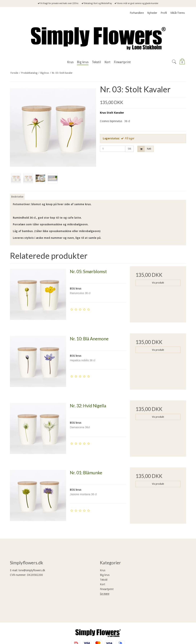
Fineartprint (107, 589)
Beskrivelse (17, 197)
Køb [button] (144, 149)
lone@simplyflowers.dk (32, 570)
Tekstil (104, 580)
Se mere (105, 594)
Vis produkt (158, 283)
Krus (103, 570)
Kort (102, 584)
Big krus (105, 575)
